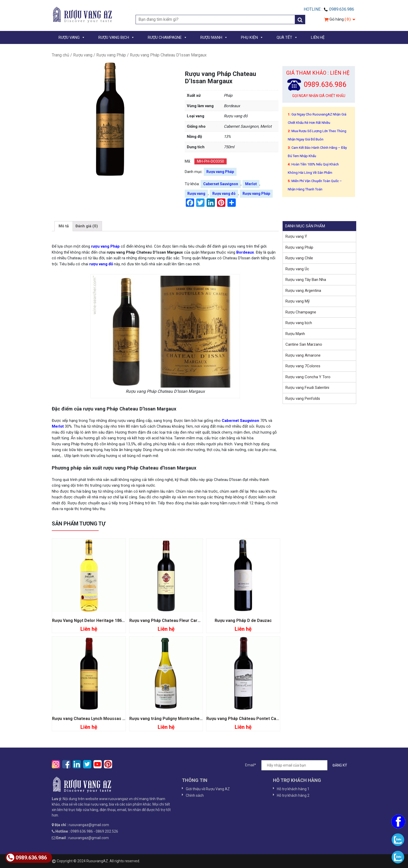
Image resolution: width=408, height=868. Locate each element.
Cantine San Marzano (304, 344)
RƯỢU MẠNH (214, 37)
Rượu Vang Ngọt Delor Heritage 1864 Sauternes (99, 621)
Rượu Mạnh (295, 334)
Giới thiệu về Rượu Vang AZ (208, 789)
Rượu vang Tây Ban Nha (306, 280)
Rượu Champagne (301, 312)
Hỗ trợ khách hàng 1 (293, 789)
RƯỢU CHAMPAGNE (167, 37)
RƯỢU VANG (72, 37)
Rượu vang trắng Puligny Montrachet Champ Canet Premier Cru (192, 719)
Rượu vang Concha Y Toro (308, 377)
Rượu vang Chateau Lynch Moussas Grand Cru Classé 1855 (110, 719)
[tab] (64, 226)
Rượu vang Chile (299, 258)
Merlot (251, 184)
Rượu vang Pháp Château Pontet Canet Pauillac (253, 719)
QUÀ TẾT (287, 37)
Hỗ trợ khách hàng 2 (293, 795)
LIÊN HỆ (318, 37)
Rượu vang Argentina (303, 291)
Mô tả (64, 226)
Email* (299, 765)
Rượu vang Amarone (303, 355)
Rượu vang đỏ (224, 194)
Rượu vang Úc (297, 269)
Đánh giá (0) (87, 226)
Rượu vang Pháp (111, 55)
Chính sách (195, 795)
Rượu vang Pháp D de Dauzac (243, 621)
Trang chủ (60, 55)
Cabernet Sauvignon (221, 184)
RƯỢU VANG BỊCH (116, 37)
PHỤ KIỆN (252, 37)
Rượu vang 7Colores (303, 366)
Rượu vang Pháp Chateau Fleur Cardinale (169, 621)
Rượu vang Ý (296, 236)
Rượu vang (83, 55)
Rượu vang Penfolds (303, 398)
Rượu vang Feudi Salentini (307, 388)
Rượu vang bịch (299, 323)
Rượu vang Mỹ (298, 301)
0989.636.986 (27, 858)
